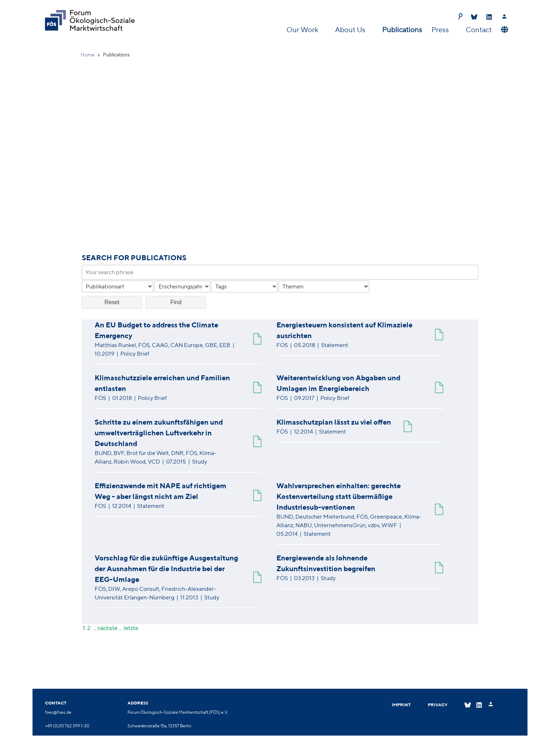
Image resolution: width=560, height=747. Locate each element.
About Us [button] (351, 29)
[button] (504, 30)
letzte (131, 628)
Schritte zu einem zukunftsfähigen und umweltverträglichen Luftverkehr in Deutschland (159, 433)
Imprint (401, 705)
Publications (402, 29)
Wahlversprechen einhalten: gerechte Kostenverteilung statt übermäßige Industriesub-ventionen (339, 496)
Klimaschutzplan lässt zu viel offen (334, 422)
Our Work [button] (303, 29)
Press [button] (441, 29)
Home (88, 55)
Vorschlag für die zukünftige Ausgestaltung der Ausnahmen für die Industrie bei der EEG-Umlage (166, 568)
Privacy (438, 705)
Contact (479, 29)
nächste (107, 628)
